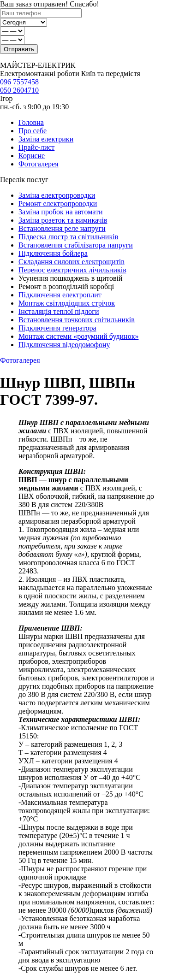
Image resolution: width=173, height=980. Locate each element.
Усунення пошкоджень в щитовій (71, 278)
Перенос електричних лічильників (72, 270)
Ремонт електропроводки (58, 204)
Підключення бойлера (53, 253)
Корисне (32, 156)
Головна (31, 122)
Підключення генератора (57, 328)
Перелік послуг (24, 180)
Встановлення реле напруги (62, 228)
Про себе (33, 131)
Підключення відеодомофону (64, 345)
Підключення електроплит (60, 295)
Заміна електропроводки (57, 195)
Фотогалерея (39, 164)
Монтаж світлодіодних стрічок (67, 303)
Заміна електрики (46, 139)
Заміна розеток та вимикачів (63, 220)
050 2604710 (19, 90)
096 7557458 (19, 82)
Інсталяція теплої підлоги (59, 311)
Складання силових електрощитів (72, 262)
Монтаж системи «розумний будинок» (78, 336)
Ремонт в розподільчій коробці (66, 286)
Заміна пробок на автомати (60, 212)
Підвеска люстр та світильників (68, 237)
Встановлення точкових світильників (77, 320)
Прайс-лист (36, 147)
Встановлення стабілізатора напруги (76, 245)
